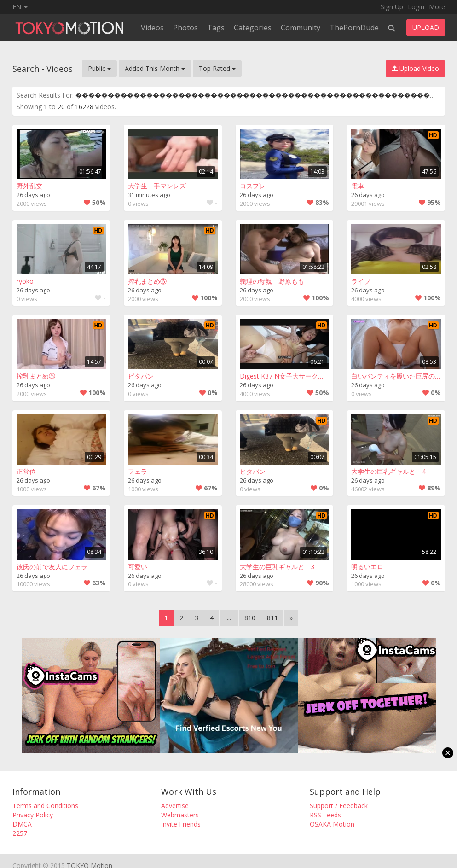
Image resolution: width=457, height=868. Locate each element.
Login (416, 7)
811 (272, 618)
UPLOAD (426, 27)
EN (20, 7)
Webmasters (180, 815)
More (437, 7)
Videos (152, 28)
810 (250, 618)
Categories (253, 28)
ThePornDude (354, 28)
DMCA (22, 824)
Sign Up (392, 7)
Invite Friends (181, 824)
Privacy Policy (33, 815)
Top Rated (217, 68)
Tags (216, 28)
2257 (20, 833)
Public (99, 68)
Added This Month (155, 68)
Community (301, 28)
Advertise (175, 806)
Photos (185, 28)
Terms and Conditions (45, 806)
